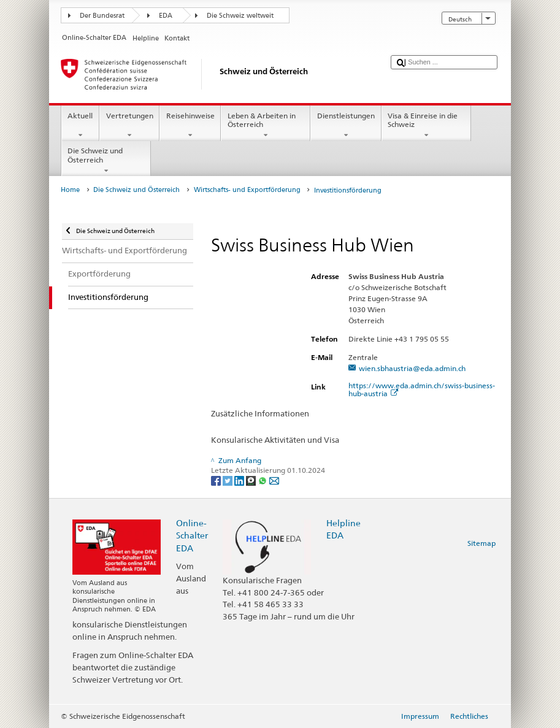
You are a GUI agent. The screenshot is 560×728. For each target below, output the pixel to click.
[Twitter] (228, 480)
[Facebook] (217, 480)
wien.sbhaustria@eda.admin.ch (412, 368)
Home (70, 190)
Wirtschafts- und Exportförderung (247, 190)
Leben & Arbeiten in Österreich (266, 126)
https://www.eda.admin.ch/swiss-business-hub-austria (422, 389)
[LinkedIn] (240, 480)
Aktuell (80, 126)
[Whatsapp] (263, 480)
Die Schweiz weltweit (240, 16)
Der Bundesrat (102, 16)
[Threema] (252, 480)
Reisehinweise (190, 126)
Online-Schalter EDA (192, 535)
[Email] (274, 480)
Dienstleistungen (346, 126)
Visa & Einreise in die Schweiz (426, 126)
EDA (166, 16)
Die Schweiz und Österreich (106, 161)
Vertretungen (129, 126)
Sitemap (481, 543)
